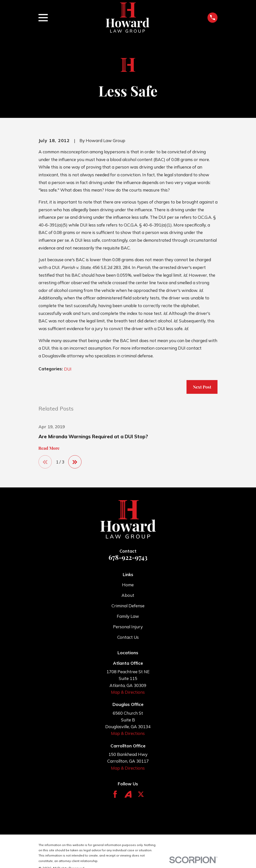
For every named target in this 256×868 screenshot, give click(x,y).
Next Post (202, 387)
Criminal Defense (128, 606)
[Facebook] (115, 794)
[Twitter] (141, 794)
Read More (49, 448)
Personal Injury (128, 627)
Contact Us (128, 637)
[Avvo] (128, 794)
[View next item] (76, 462)
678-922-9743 (128, 558)
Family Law (128, 617)
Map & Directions (128, 692)
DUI (68, 369)
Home (128, 585)
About (128, 596)
